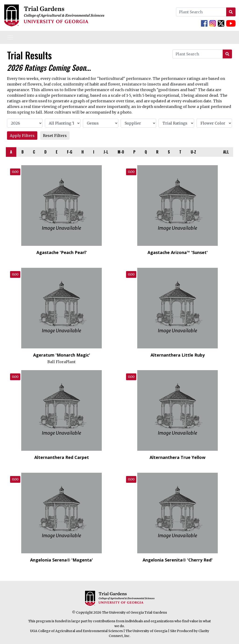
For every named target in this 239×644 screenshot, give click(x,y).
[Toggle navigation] (10, 37)
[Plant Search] (201, 12)
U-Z (193, 152)
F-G (70, 152)
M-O (121, 152)
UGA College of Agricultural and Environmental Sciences (76, 631)
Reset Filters (55, 136)
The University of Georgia (146, 631)
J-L (106, 152)
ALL (226, 152)
